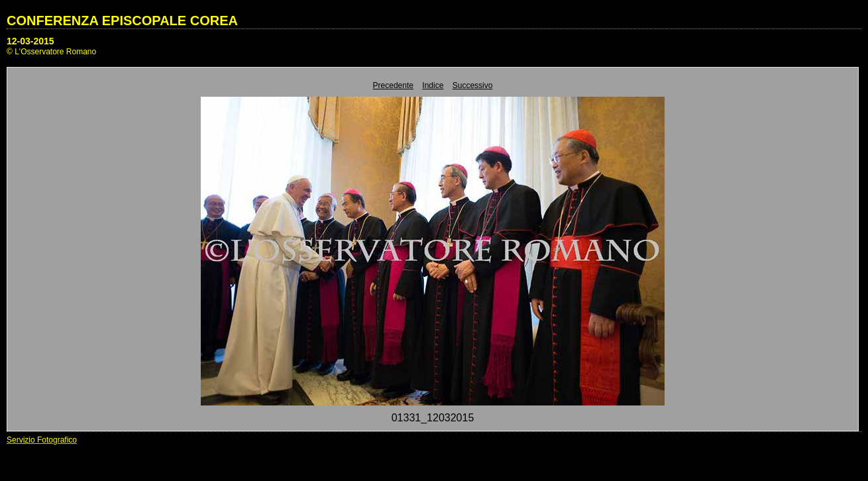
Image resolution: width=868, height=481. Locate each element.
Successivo (473, 85)
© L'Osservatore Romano (51, 52)
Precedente (393, 85)
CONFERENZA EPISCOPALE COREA (122, 21)
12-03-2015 (30, 41)
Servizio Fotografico (42, 440)
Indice (433, 85)
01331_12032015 (433, 418)
